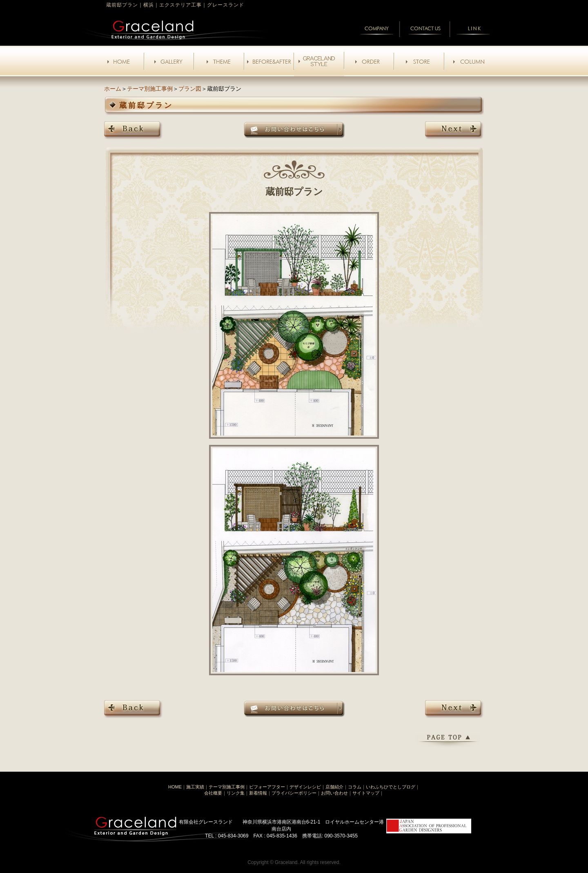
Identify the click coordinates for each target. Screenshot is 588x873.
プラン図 (190, 89)
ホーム (113, 89)
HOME (175, 787)
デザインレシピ (305, 787)
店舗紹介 (334, 787)
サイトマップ (366, 793)
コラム (355, 787)
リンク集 (236, 793)
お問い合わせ (334, 793)
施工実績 (195, 787)
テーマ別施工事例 (150, 89)
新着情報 (258, 793)
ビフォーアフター (267, 787)
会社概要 (213, 793)
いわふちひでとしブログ (391, 787)
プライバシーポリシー (294, 793)
